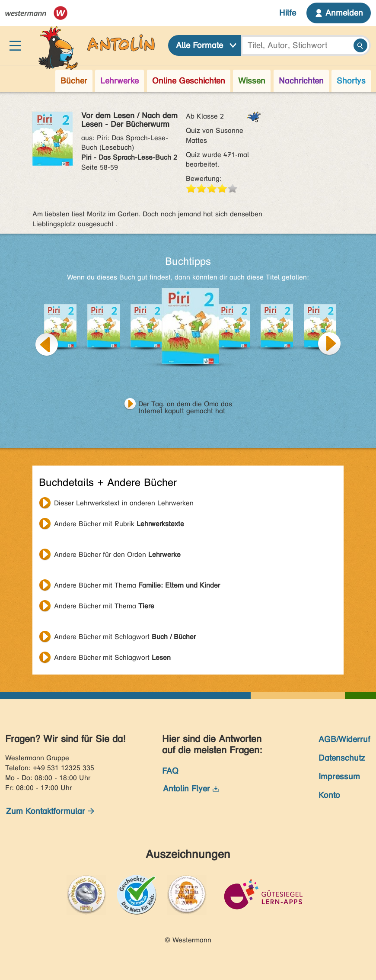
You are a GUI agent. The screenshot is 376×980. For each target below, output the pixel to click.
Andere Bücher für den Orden (117, 554)
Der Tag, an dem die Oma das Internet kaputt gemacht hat (185, 405)
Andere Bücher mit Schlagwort (125, 637)
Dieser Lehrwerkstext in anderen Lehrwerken (124, 503)
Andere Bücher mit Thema (137, 585)
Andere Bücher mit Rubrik (119, 524)
